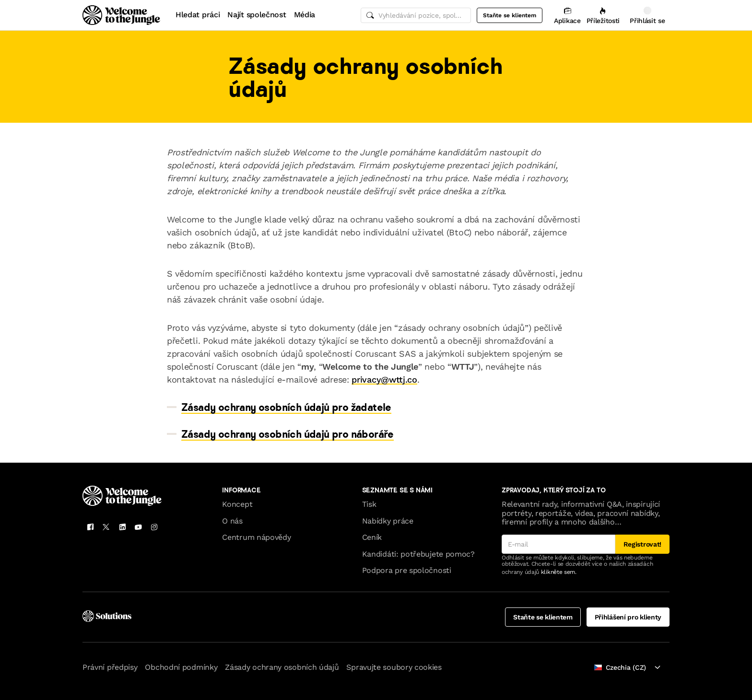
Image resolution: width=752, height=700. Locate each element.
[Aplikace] (567, 15)
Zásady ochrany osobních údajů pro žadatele (286, 407)
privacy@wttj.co (384, 379)
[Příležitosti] (603, 15)
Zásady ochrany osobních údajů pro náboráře (288, 434)
